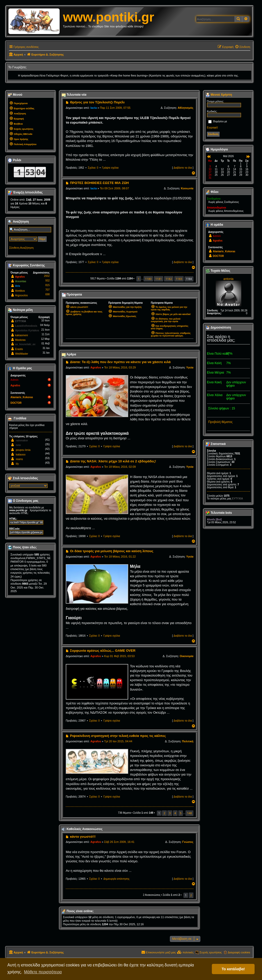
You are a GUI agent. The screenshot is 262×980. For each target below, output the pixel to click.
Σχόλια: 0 (93, 168)
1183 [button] (179, 279)
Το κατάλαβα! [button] (233, 969)
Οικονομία (187, 656)
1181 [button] (159, 279)
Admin (14, 380)
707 (47, 290)
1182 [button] (169, 279)
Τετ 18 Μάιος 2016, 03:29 (120, 367)
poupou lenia (23, 450)
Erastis (19, 349)
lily (17, 464)
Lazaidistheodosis (26, 326)
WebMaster (22, 354)
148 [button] (189, 813)
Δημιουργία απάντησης (116, 879)
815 (47, 285)
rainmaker (22, 440)
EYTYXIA (21, 321)
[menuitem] (243, 47)
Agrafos (96, 367)
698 (47, 294)
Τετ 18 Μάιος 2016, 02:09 (120, 467)
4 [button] (175, 813)
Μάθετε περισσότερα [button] (43, 972)
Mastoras (20, 340)
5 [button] (181, 813)
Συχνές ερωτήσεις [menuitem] (211, 952)
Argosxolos (21, 295)
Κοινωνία (187, 188)
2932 (47, 276)
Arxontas (21, 281)
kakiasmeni (21, 335)
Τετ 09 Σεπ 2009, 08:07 (115, 188)
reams (19, 459)
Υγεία (190, 367)
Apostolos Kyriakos (27, 330)
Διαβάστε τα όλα (183, 168)
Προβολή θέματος (220, 422)
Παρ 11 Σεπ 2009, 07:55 (115, 108)
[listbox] (28, 486)
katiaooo (21, 455)
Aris (18, 286)
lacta (94, 108)
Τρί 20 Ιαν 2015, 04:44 (118, 741)
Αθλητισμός (185, 108)
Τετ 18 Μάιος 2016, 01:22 (120, 557)
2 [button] (164, 813)
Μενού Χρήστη (219, 95)
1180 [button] (148, 279)
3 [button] (170, 813)
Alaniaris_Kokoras (22, 397)
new (18, 445)
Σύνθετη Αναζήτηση (21, 248)
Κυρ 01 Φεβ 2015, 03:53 (119, 656)
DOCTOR (16, 403)
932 (47, 281)
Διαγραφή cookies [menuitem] (239, 952)
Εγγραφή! (212, 128)
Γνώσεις (188, 842)
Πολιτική (188, 741)
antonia (228, 279)
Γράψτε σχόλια (110, 168)
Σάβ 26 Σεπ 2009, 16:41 (119, 842)
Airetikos (20, 291)
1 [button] (139, 279)
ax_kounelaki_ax (25, 344)
